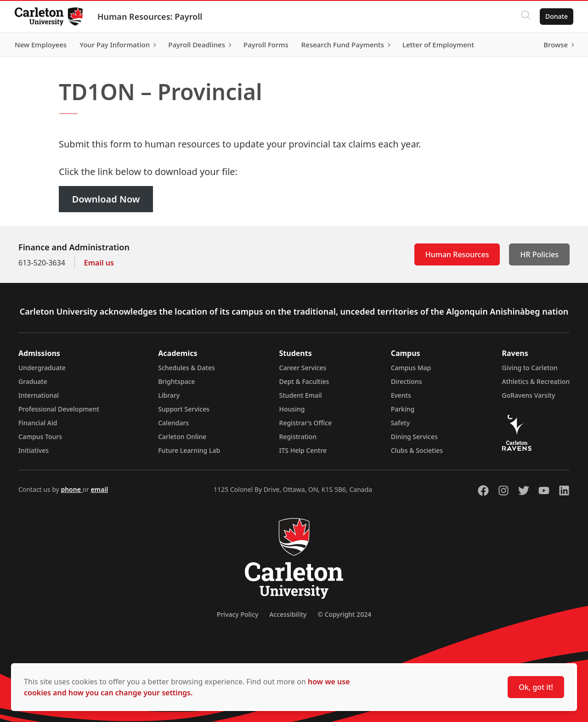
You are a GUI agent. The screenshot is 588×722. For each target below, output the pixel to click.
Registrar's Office (306, 423)
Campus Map (411, 368)
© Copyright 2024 (344, 614)
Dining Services (414, 437)
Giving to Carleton (530, 368)
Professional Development (59, 409)
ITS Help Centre (303, 450)
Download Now (106, 199)
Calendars (173, 423)
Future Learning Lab (189, 450)
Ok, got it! (536, 687)
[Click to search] (526, 17)
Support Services (184, 409)
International (39, 395)
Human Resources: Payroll (150, 17)
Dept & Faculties (304, 381)
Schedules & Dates (187, 368)
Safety (401, 423)
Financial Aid (38, 423)
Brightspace (176, 381)
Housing (292, 409)
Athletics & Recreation (536, 381)
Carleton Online (182, 437)
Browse (556, 45)
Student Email (301, 395)
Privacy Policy (237, 614)
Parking (403, 409)
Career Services (303, 368)
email (99, 489)
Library (169, 395)
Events (401, 395)
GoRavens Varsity (529, 395)
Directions (407, 381)
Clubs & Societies (417, 450)
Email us (99, 263)
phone (71, 489)
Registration (298, 437)
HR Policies (539, 254)
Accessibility (288, 614)
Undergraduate (42, 368)
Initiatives (34, 450)
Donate (557, 16)
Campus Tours (40, 437)
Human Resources (457, 254)
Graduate (33, 381)
